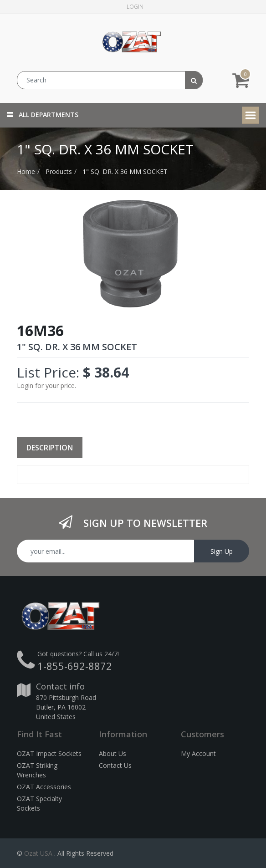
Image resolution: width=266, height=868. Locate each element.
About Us (113, 753)
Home (26, 171)
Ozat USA (38, 853)
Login (135, 7)
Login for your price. (46, 385)
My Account (198, 753)
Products (59, 171)
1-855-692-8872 (75, 666)
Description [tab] (50, 448)
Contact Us (115, 765)
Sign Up (222, 551)
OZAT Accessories (44, 787)
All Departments (43, 115)
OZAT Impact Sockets (49, 753)
